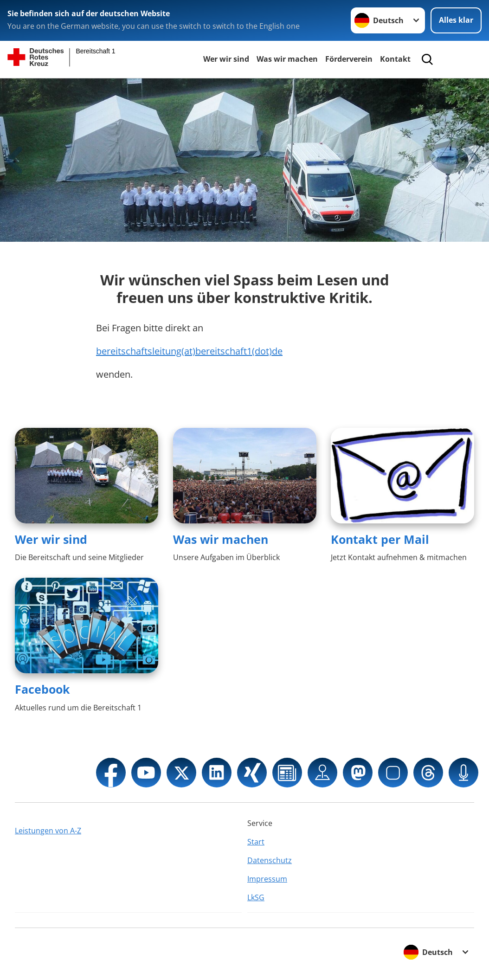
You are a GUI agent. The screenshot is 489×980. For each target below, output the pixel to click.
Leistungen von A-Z (48, 831)
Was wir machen (287, 59)
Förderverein (349, 59)
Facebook (42, 689)
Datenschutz (270, 860)
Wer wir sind (226, 59)
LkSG (256, 897)
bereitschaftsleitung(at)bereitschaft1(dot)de (189, 351)
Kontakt (395, 59)
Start (256, 842)
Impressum (267, 879)
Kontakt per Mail (380, 539)
